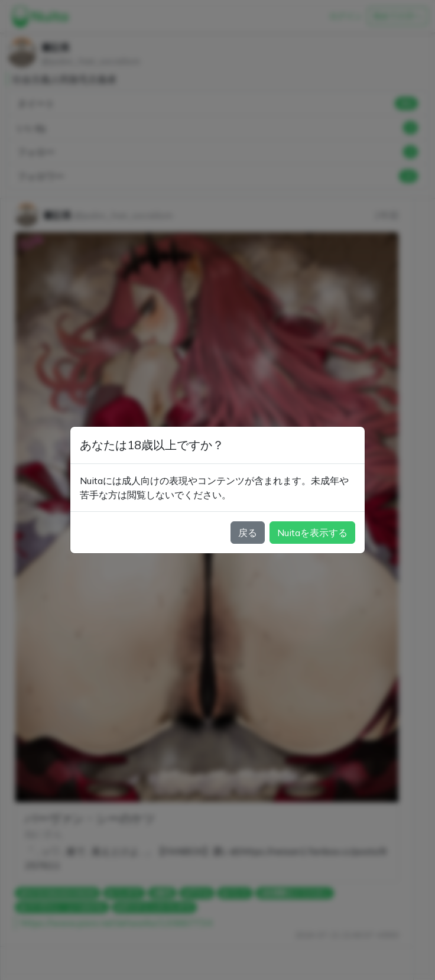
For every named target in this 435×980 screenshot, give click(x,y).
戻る (248, 533)
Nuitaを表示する (312, 533)
